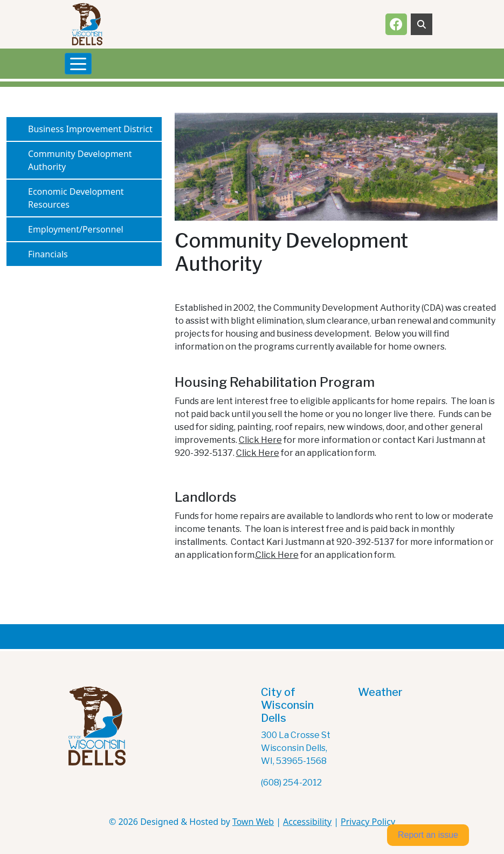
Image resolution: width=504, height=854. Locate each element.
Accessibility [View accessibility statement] (307, 822)
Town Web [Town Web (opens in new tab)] (253, 822)
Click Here (260, 440)
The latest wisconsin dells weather (412, 742)
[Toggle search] (422, 24)
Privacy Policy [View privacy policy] (368, 822)
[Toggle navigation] (78, 64)
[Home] (87, 24)
